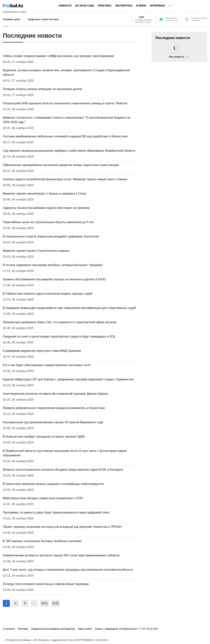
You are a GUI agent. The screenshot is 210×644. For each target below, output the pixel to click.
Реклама (23, 629)
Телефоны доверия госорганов (199, 19)
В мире (141, 6)
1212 (56, 603)
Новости (65, 6)
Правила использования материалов (53, 629)
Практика (105, 6)
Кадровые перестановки (43, 19)
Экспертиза (124, 6)
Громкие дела (12, 19)
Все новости (177, 57)
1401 (142, 17)
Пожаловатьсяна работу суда (171, 19)
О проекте (9, 629)
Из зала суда (85, 6)
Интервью (157, 6)
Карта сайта (85, 629)
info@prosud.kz (128, 629)
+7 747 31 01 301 (148, 629)
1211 (44, 603)
